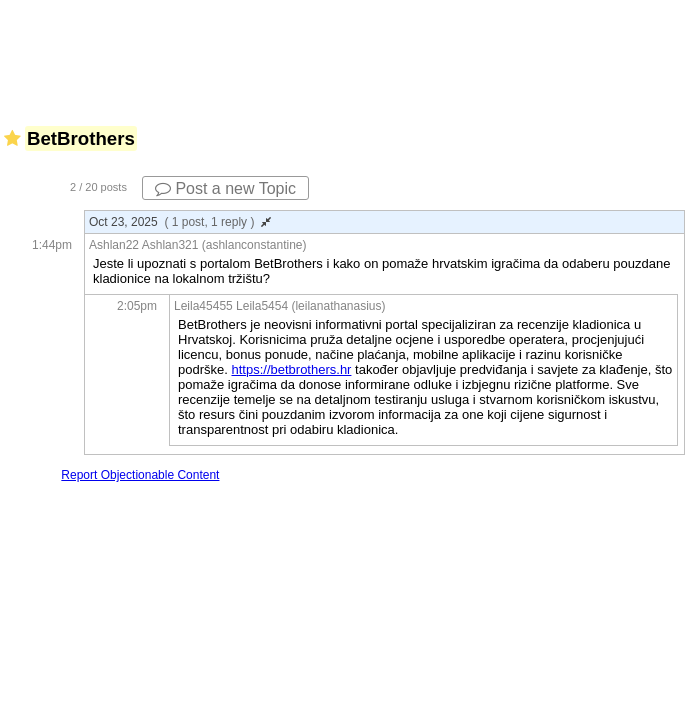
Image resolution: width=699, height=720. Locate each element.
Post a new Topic (225, 188)
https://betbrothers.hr (291, 369)
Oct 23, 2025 (180, 222)
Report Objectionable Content (140, 475)
